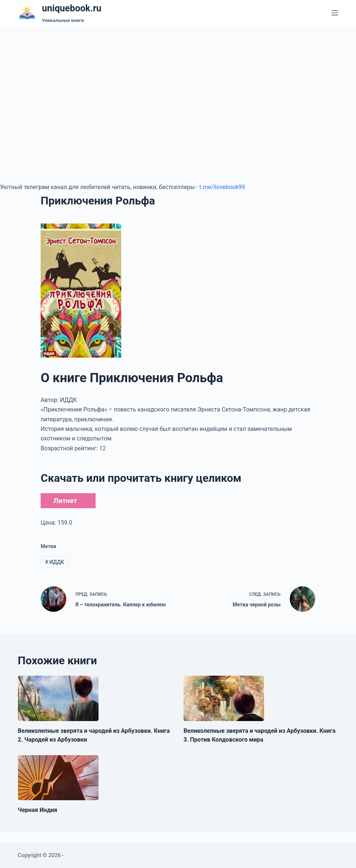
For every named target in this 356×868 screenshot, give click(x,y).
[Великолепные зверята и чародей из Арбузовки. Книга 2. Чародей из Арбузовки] (58, 698)
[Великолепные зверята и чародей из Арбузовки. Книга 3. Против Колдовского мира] (224, 698)
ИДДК (55, 562)
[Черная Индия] (58, 778)
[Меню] (335, 13)
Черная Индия (38, 810)
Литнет (65, 501)
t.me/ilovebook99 (222, 187)
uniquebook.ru (72, 8)
